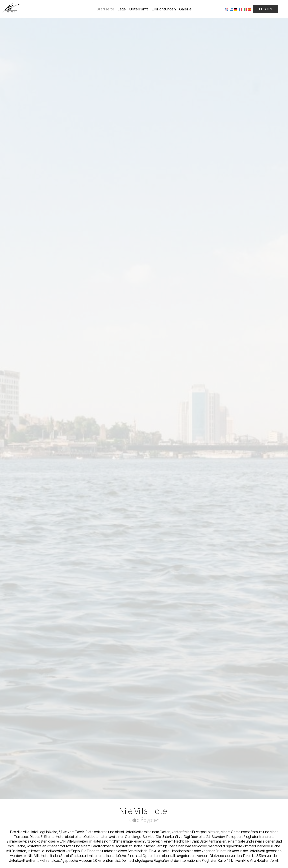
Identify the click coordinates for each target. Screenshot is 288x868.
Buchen (266, 9)
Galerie (185, 9)
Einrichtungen (164, 9)
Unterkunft (139, 9)
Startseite (105, 9)
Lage (122, 9)
